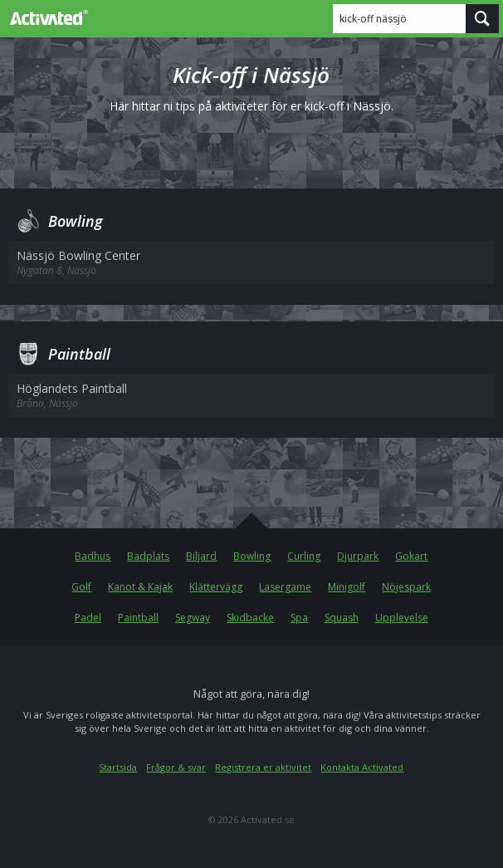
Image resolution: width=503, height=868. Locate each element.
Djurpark (358, 556)
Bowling (252, 556)
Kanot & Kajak (140, 587)
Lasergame (285, 587)
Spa (299, 618)
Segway (193, 618)
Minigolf (347, 587)
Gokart (411, 556)
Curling (304, 556)
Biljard (201, 556)
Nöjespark (406, 587)
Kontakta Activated (362, 767)
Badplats (148, 556)
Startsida (118, 767)
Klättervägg (216, 587)
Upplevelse (402, 618)
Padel (88, 618)
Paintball (138, 618)
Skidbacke (250, 618)
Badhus (93, 556)
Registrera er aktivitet (263, 767)
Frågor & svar (176, 767)
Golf (81, 587)
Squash (342, 618)
